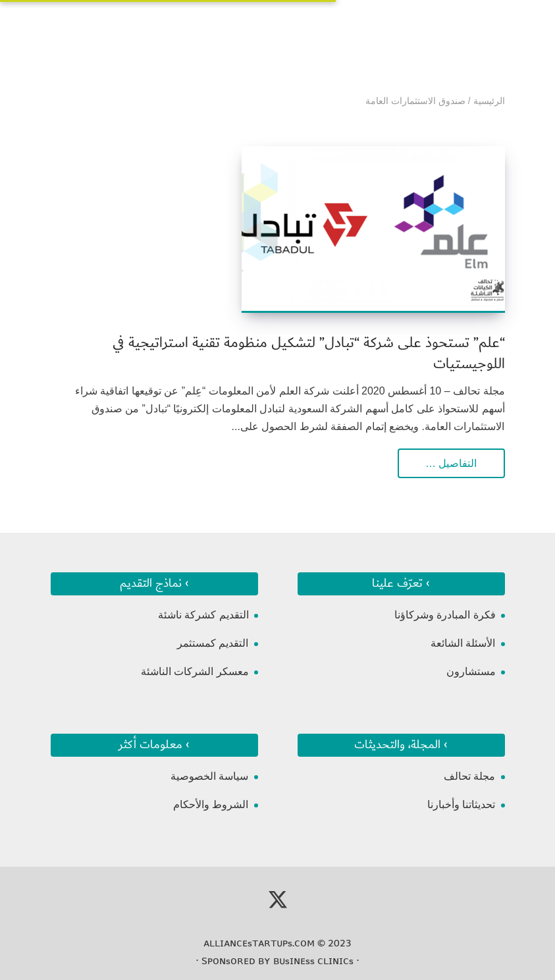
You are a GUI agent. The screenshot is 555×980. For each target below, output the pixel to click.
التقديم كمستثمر (213, 643)
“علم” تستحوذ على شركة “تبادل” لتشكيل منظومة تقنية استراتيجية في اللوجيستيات (309, 353)
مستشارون (471, 671)
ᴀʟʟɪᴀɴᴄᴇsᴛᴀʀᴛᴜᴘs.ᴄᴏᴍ (259, 943)
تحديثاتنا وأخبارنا (461, 804)
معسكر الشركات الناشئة (195, 671)
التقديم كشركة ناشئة (203, 615)
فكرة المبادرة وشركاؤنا (445, 615)
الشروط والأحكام (211, 804)
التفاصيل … (451, 463)
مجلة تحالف (469, 776)
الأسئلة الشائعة (463, 643)
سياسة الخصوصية (209, 776)
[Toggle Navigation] (60, 27)
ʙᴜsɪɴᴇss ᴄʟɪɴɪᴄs (313, 961)
